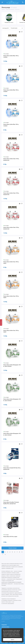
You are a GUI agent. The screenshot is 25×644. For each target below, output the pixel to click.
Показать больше (13, 548)
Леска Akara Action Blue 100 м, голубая (11, 56)
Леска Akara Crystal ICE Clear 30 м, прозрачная (12, 469)
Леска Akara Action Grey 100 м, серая (11, 263)
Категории (5, 28)
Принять (13, 640)
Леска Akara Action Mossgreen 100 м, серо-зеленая (12, 366)
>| (5, 554)
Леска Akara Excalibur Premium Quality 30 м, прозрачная (11, 503)
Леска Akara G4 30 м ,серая (10, 537)
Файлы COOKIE (12, 635)
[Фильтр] (1, 322)
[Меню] (2, 2)
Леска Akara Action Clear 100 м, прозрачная (11, 159)
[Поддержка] (23, 2)
